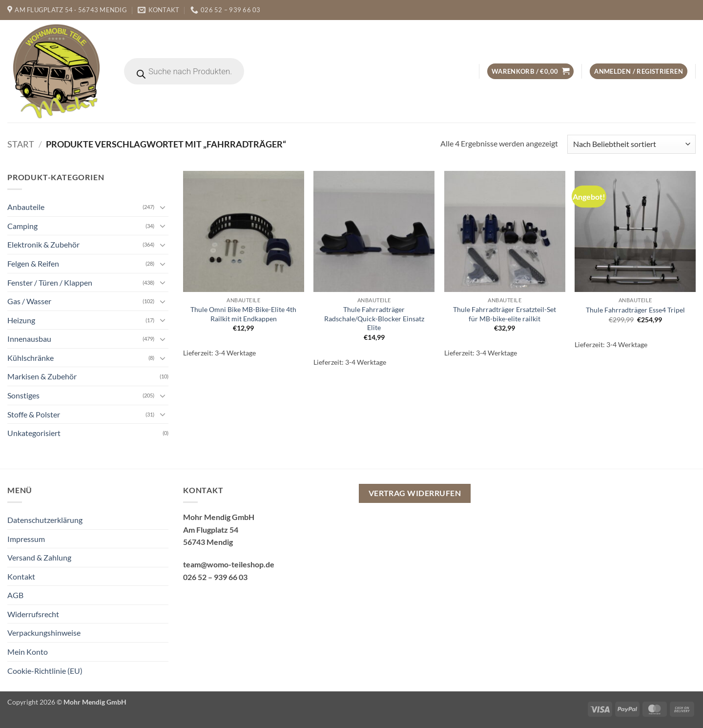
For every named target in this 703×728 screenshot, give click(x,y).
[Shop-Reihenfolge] (631, 144)
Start (21, 144)
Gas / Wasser (29, 301)
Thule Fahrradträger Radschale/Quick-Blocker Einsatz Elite (374, 318)
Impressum (26, 539)
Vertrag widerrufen (415, 493)
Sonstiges (23, 395)
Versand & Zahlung (39, 557)
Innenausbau (29, 339)
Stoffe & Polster (34, 414)
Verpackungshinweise (44, 633)
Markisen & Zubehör (42, 376)
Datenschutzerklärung (45, 520)
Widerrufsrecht (33, 614)
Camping (22, 226)
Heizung (21, 320)
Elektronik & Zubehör (43, 244)
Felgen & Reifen (33, 263)
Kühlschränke (31, 358)
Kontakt (21, 576)
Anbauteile (26, 207)
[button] (530, 72)
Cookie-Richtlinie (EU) (45, 671)
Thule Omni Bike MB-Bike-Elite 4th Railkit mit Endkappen (243, 314)
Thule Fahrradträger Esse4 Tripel (635, 310)
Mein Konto (28, 652)
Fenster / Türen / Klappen (50, 282)
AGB (15, 595)
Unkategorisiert (34, 433)
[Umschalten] (163, 207)
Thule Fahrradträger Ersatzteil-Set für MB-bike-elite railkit (505, 314)
